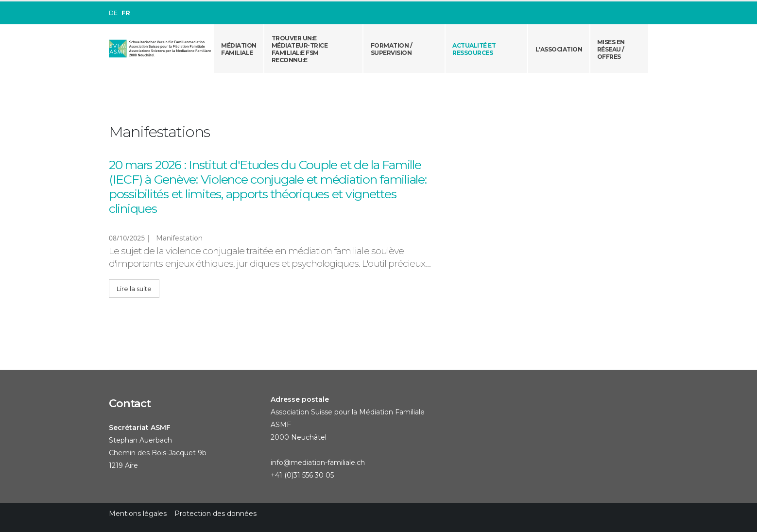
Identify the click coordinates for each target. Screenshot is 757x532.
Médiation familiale (239, 49)
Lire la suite (134, 289)
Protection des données (215, 514)
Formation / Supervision (392, 49)
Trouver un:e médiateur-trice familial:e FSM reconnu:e (300, 49)
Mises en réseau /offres (611, 49)
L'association (559, 49)
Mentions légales (138, 514)
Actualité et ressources (474, 49)
